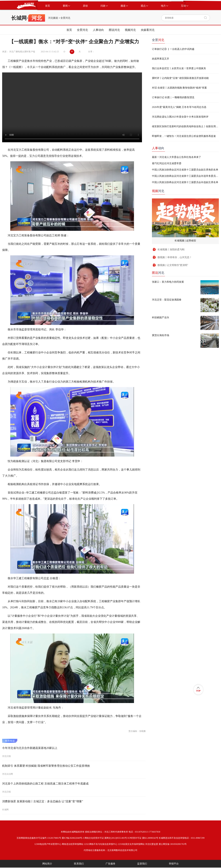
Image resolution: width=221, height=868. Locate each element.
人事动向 (98, 30)
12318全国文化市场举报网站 (131, 844)
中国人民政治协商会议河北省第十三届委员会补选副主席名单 (185, 182)
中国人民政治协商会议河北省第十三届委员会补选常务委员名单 (185, 176)
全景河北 (65, 18)
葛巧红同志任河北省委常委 (167, 163)
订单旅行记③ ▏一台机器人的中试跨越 (173, 49)
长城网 (19, 18)
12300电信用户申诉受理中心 (48, 844)
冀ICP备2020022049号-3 (73, 838)
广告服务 (110, 864)
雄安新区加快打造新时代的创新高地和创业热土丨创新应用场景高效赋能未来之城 (185, 126)
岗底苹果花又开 (161, 59)
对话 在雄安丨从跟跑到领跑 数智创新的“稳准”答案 (179, 88)
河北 (158, 191)
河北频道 (53, 18)
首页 (69, 30)
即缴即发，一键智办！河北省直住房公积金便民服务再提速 (184, 136)
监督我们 (142, 864)
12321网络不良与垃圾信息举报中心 (101, 844)
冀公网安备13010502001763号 (173, 844)
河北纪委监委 (152, 844)
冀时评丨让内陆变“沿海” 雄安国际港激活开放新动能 (180, 78)
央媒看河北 (148, 30)
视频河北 (130, 30)
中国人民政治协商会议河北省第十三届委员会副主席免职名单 (185, 170)
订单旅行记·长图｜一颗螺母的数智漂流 (173, 97)
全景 (158, 40)
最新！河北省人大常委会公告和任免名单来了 (176, 157)
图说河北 (114, 30)
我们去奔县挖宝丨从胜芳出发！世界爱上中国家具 (179, 68)
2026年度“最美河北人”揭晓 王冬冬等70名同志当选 (179, 107)
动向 (158, 148)
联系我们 (79, 864)
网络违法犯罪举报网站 (73, 844)
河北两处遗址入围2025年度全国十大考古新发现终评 (180, 117)
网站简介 (47, 864)
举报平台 (174, 864)
